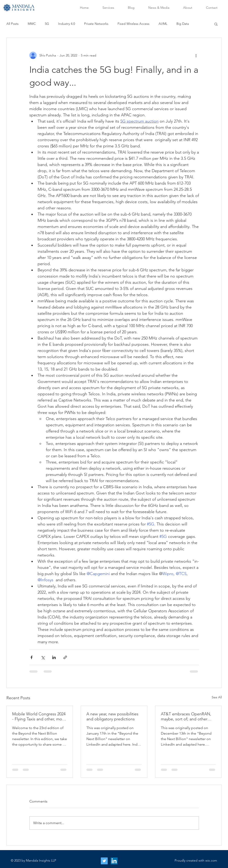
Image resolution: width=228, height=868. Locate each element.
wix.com (211, 860)
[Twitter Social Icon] (104, 861)
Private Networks (96, 24)
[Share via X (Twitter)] (43, 657)
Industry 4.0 (67, 24)
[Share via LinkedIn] (54, 657)
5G (47, 24)
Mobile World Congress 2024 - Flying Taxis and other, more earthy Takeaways (39, 716)
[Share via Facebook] (32, 657)
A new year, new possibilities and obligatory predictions (112, 716)
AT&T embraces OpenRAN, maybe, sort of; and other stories (186, 716)
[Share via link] (65, 657)
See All (217, 697)
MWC (32, 24)
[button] (216, 24)
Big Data (183, 24)
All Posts (12, 24)
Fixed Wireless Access (133, 24)
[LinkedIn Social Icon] (114, 861)
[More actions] (196, 55)
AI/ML (163, 24)
